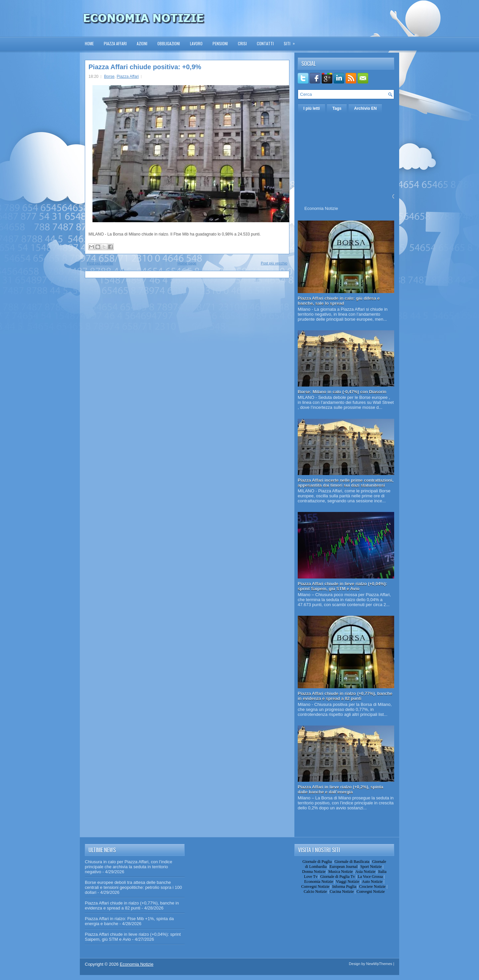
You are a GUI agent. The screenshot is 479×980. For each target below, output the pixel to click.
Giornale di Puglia (317, 862)
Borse (109, 77)
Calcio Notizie (315, 892)
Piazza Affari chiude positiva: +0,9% (145, 67)
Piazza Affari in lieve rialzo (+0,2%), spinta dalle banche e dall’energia (340, 789)
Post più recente (100, 263)
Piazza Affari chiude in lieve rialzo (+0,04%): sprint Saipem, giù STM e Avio (342, 586)
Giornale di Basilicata (352, 862)
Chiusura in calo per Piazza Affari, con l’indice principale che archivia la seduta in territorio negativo (129, 867)
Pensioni (220, 43)
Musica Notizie (341, 872)
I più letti (312, 108)
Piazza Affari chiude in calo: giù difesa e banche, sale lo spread (339, 301)
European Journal (343, 867)
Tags (337, 108)
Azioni (142, 43)
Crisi (242, 43)
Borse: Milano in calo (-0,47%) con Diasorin (342, 392)
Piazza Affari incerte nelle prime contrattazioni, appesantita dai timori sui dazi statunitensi (346, 483)
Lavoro (196, 43)
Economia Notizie (321, 208)
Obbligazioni (169, 43)
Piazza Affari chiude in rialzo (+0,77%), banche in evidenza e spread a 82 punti (345, 696)
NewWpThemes (379, 964)
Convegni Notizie (315, 887)
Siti (291, 41)
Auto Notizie (372, 882)
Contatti (265, 43)
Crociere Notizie (373, 887)
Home (89, 43)
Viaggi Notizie (348, 882)
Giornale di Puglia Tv (338, 877)
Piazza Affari (115, 43)
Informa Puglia (344, 887)
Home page (187, 263)
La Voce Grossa (370, 877)
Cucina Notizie (342, 892)
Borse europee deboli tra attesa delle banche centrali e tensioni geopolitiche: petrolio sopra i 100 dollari (133, 887)
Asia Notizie (365, 872)
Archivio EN (365, 108)
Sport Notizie (371, 867)
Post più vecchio (274, 263)
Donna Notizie (314, 872)
